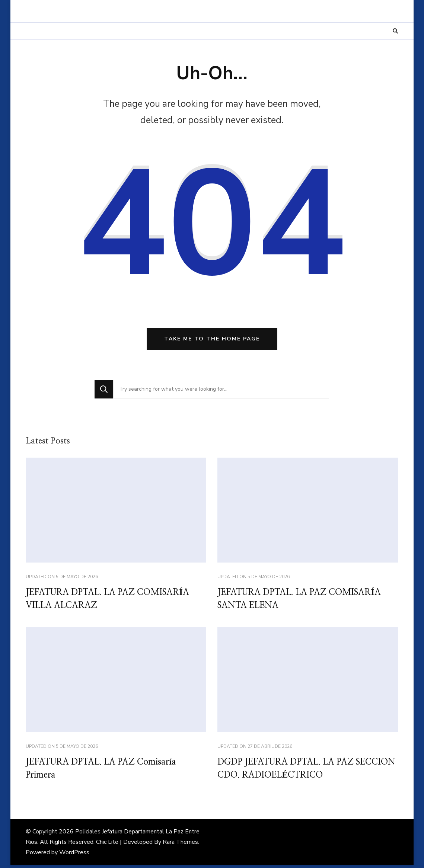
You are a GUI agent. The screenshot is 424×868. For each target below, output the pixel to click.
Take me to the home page (212, 340)
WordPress (74, 855)
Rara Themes (180, 845)
